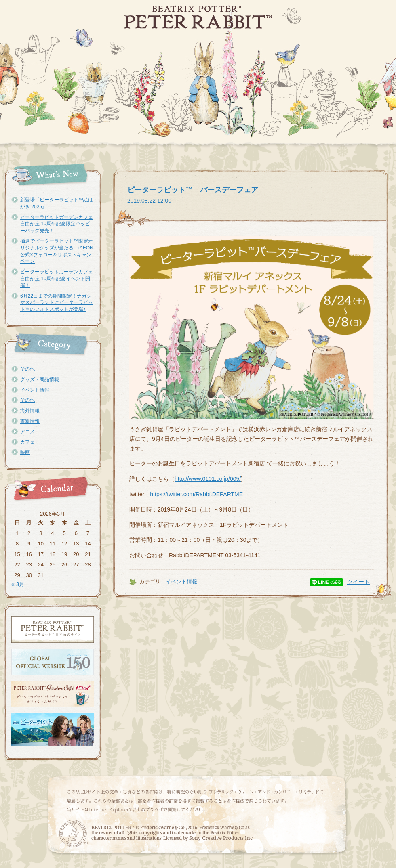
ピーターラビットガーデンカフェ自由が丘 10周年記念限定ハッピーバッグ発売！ (57, 224)
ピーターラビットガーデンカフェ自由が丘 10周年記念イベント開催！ (57, 279)
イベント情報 (35, 390)
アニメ (27, 432)
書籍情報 (30, 421)
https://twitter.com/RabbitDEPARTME (196, 494)
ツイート (358, 582)
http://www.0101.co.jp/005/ (208, 479)
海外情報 (30, 411)
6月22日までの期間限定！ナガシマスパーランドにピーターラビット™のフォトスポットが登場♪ (57, 303)
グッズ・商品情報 (40, 379)
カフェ (27, 442)
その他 (27, 369)
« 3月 (18, 584)
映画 (25, 452)
